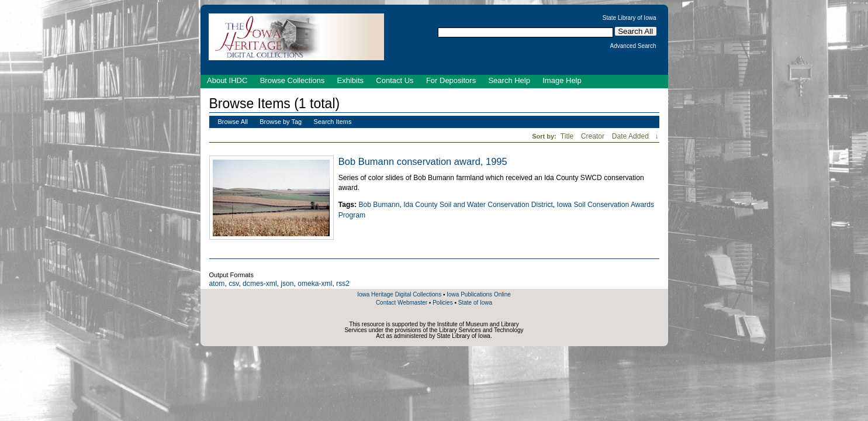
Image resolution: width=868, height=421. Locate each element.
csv (234, 284)
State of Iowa (475, 303)
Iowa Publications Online (479, 294)
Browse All (233, 122)
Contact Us (395, 80)
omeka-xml (315, 284)
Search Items (333, 122)
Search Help (509, 80)
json (287, 284)
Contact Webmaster (402, 303)
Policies (442, 303)
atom (217, 284)
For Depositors (451, 80)
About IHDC (227, 80)
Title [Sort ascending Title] (568, 136)
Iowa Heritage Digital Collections (399, 294)
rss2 (343, 284)
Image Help (562, 80)
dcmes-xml (260, 284)
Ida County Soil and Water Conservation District (478, 205)
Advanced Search (633, 46)
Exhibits (350, 80)
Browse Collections (293, 80)
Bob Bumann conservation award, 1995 (423, 161)
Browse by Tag (281, 122)
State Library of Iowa (630, 18)
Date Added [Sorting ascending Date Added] (632, 136)
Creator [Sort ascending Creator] (594, 136)
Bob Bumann (379, 205)
